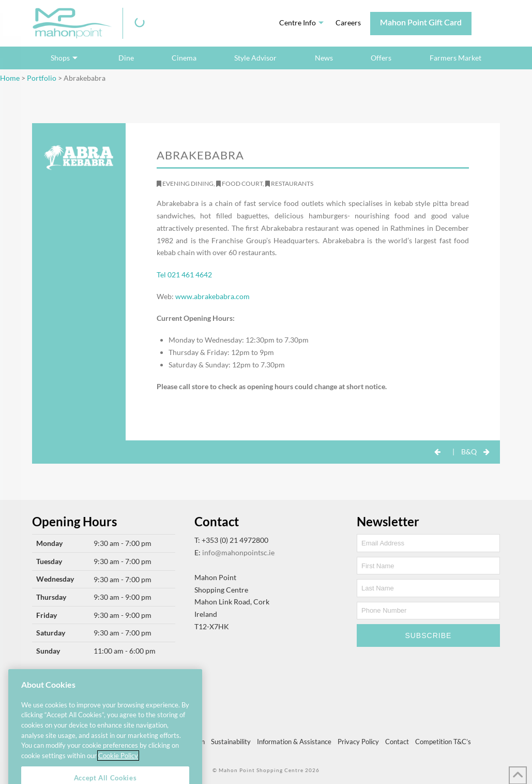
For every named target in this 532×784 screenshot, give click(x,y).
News (324, 58)
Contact (397, 742)
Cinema (184, 58)
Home (10, 78)
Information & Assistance (294, 742)
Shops (60, 58)
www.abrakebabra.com (212, 296)
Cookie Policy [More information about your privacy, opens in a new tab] (118, 767)
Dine (126, 58)
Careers (348, 23)
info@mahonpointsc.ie (238, 552)
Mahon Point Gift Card (421, 22)
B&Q (469, 452)
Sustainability (231, 742)
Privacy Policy (358, 742)
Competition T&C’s (443, 742)
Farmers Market (455, 58)
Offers (381, 58)
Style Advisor (255, 58)
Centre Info (298, 23)
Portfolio (42, 78)
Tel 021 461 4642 (184, 275)
